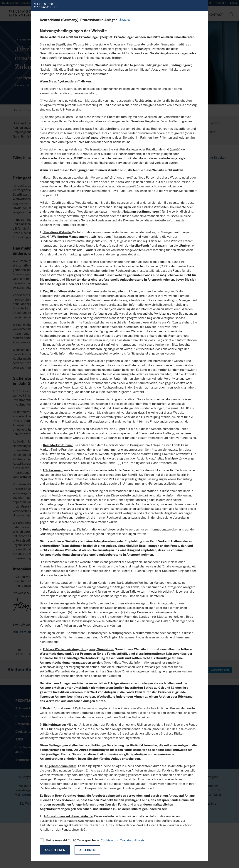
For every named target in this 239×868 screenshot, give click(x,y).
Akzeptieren (55, 850)
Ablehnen (87, 850)
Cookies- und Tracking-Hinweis (123, 840)
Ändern (125, 20)
